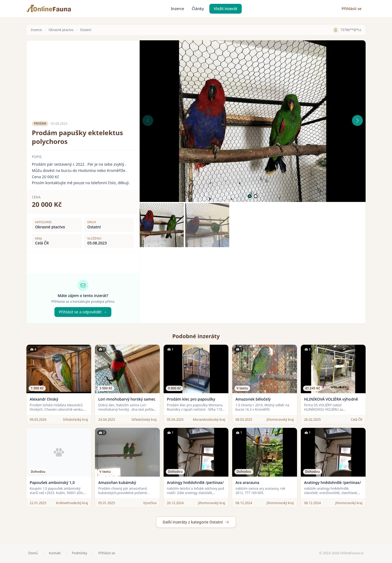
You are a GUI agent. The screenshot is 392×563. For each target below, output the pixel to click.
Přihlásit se (352, 9)
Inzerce (177, 9)
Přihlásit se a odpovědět (83, 312)
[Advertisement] (83, 78)
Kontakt (55, 553)
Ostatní (86, 30)
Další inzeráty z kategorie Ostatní (196, 522)
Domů (33, 553)
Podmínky (79, 553)
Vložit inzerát (226, 9)
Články (198, 9)
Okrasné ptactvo (61, 30)
